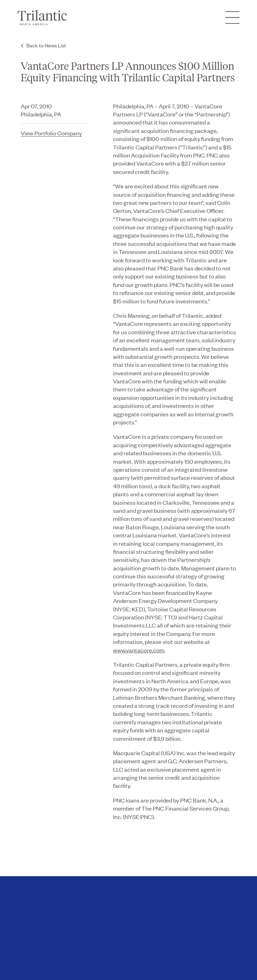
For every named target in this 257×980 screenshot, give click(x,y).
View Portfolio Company (51, 133)
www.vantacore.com (139, 650)
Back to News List (46, 45)
